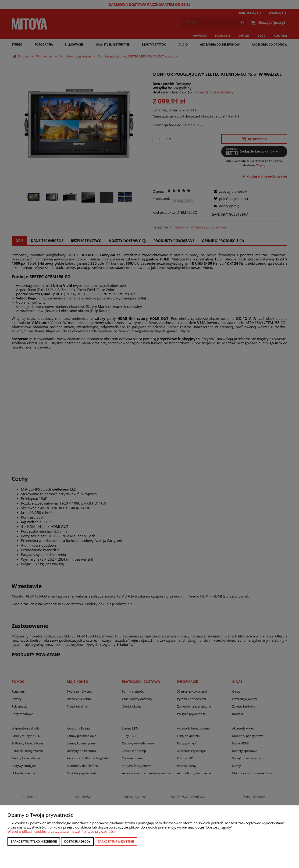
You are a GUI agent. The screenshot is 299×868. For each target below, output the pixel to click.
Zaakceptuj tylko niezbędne (34, 842)
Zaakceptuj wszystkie (116, 842)
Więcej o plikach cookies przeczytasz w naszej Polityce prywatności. (62, 831)
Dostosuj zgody (77, 842)
